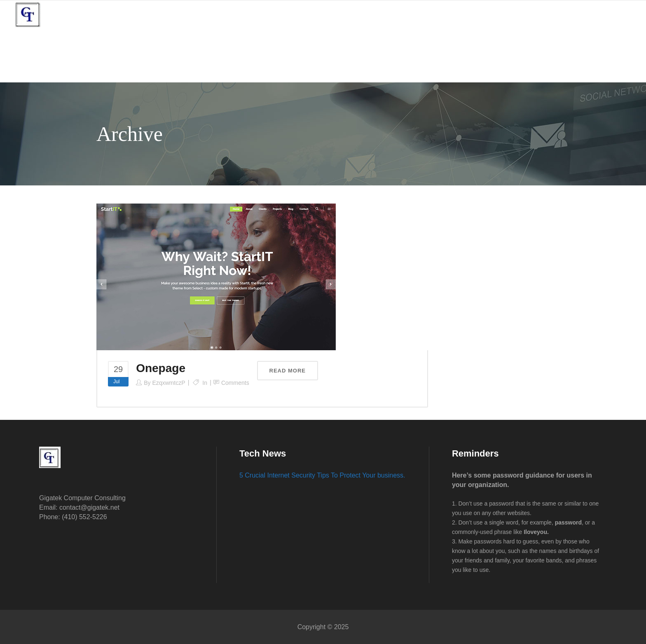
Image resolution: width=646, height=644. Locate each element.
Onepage (161, 368)
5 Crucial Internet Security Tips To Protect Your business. (322, 475)
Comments (235, 383)
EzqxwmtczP (169, 383)
